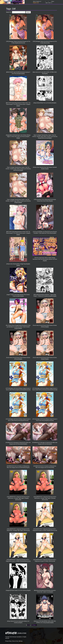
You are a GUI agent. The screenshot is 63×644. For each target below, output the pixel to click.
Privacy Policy (8, 641)
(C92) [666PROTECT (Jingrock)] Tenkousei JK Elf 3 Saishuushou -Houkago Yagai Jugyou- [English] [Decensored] (18, 498)
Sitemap (21, 641)
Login (47, 3)
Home (49, 3)
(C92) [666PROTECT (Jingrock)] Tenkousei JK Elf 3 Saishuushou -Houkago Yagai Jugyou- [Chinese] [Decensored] (45, 498)
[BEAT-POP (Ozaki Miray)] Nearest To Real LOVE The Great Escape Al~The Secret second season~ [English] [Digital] (18, 233)
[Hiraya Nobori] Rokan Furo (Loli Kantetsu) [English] (45, 103)
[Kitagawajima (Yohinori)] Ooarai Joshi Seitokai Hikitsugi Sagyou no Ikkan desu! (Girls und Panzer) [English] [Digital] (18, 137)
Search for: (9, 12)
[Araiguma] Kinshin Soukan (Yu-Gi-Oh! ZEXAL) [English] (18, 590)
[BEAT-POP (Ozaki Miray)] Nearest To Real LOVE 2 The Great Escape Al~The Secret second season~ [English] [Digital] (18, 104)
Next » (35, 625)
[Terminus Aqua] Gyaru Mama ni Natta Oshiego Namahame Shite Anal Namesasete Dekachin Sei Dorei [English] (45, 259)
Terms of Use (15, 641)
